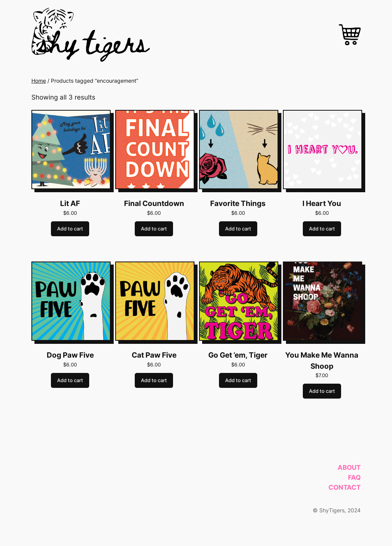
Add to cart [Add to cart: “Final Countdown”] (154, 229)
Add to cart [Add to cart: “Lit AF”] (70, 229)
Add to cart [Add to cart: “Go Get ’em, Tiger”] (238, 380)
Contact (345, 487)
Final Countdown (154, 204)
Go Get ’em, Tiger (238, 355)
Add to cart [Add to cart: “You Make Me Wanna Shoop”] (322, 391)
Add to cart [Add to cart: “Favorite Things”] (238, 229)
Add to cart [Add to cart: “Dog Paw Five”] (70, 380)
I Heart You (322, 204)
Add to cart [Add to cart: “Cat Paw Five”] (154, 380)
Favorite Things (238, 204)
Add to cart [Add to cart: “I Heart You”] (322, 229)
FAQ (354, 477)
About (349, 468)
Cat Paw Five (154, 355)
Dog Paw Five (70, 355)
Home (39, 81)
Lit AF (70, 204)
